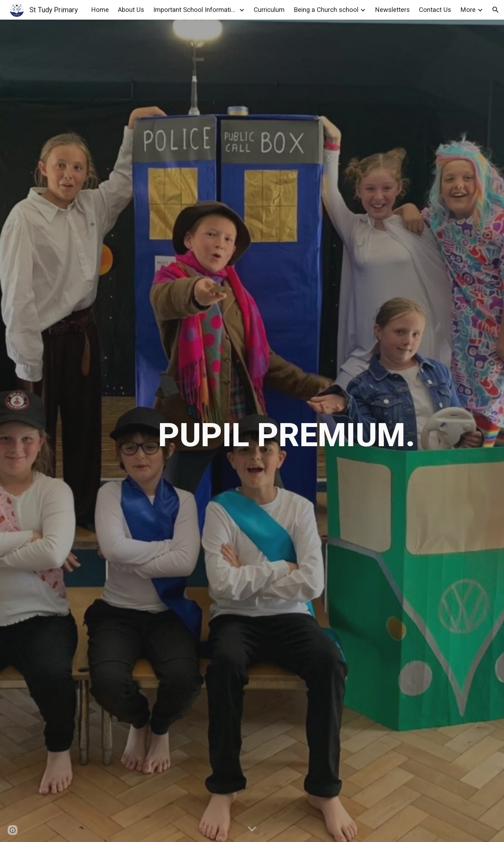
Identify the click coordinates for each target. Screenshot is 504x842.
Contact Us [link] (435, 10)
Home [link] (100, 10)
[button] (496, 10)
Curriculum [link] (269, 10)
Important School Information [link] (195, 10)
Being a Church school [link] (326, 10)
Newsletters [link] (392, 10)
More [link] (468, 10)
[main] (286, 431)
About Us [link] (131, 10)
